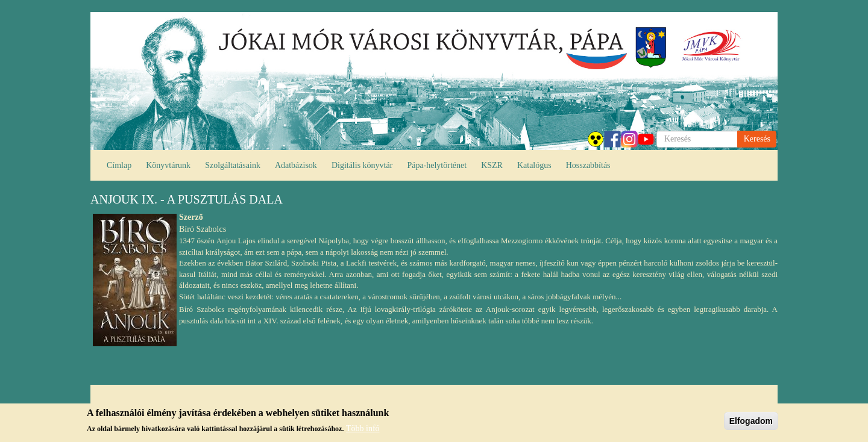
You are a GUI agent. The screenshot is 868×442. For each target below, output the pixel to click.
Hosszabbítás (588, 165)
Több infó (363, 428)
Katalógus (534, 165)
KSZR (492, 165)
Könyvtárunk (168, 165)
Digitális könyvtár (362, 165)
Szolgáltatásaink (233, 165)
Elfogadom (751, 421)
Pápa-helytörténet (437, 165)
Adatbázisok (296, 165)
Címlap (119, 165)
